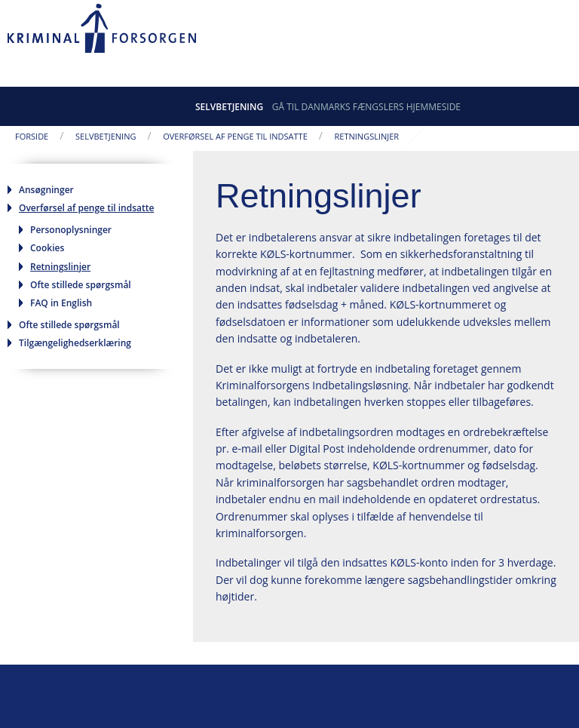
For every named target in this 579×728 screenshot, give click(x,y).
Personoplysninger (71, 230)
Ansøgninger (46, 190)
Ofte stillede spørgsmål (81, 285)
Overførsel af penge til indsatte (235, 136)
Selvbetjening (229, 107)
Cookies (47, 248)
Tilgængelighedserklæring (75, 343)
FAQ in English (61, 303)
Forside (32, 136)
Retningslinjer (367, 136)
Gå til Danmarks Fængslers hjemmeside (366, 107)
